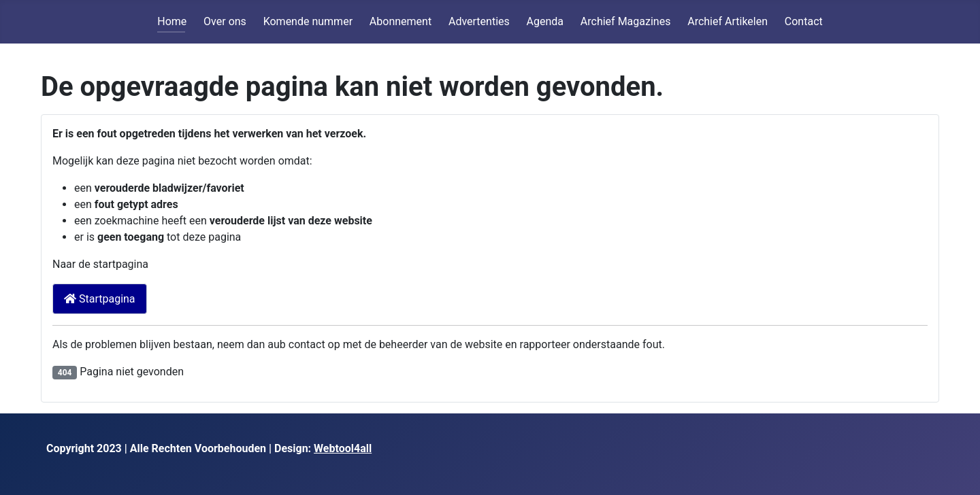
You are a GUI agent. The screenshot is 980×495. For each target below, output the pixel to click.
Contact (804, 21)
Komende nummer (308, 21)
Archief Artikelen (728, 21)
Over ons (225, 21)
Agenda (545, 21)
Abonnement (401, 21)
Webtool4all (343, 448)
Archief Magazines (626, 21)
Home (172, 21)
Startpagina (100, 299)
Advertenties (479, 21)
